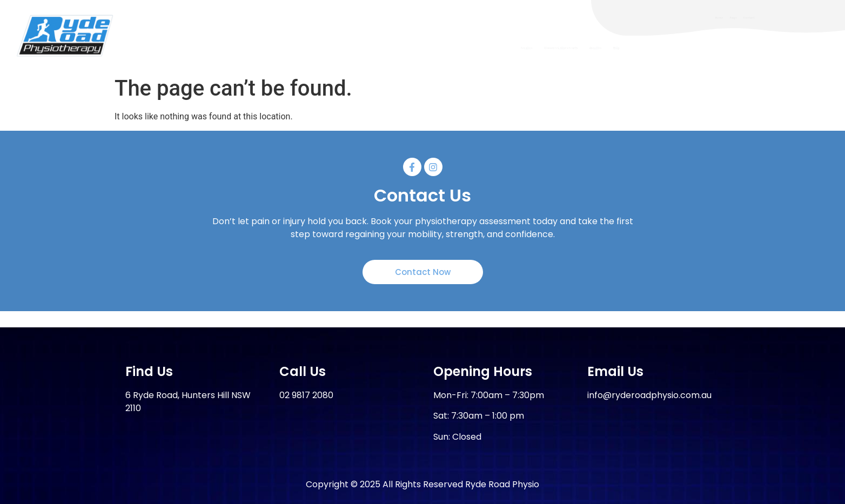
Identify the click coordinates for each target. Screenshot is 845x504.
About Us (729, 48)
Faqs (752, 18)
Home (711, 18)
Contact (796, 18)
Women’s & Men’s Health (630, 48)
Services (532, 48)
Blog (787, 48)
